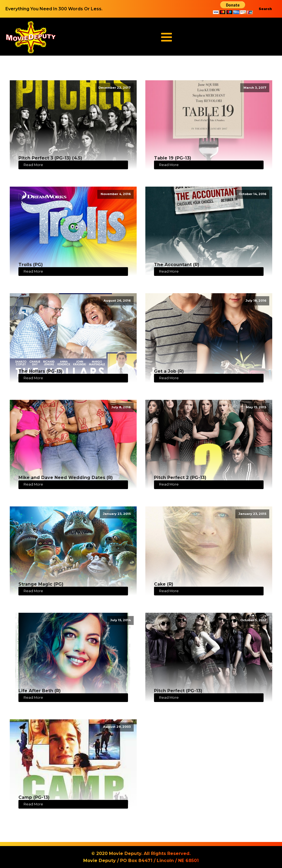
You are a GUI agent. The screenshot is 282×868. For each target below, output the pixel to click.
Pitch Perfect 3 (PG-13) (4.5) (50, 158)
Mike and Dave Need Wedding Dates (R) (66, 478)
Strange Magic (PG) (41, 584)
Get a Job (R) (169, 371)
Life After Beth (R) (40, 691)
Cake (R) (164, 584)
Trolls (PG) (31, 265)
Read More (33, 165)
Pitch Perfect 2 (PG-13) (180, 478)
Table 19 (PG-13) (173, 158)
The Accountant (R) (177, 265)
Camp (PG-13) (34, 797)
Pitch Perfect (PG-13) (178, 691)
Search (265, 9)
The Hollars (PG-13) (41, 371)
